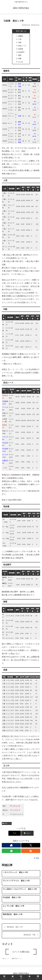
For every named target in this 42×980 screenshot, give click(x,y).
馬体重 (21, 49)
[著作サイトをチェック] (11, 845)
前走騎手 (21, 52)
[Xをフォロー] (31, 845)
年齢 (20, 42)
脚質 (20, 55)
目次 (18, 31)
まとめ (21, 62)
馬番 (20, 59)
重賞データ (7, 823)
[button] (27, 833)
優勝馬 (21, 36)
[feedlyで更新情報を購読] (11, 851)
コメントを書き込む (21, 952)
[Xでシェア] (15, 833)
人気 (20, 39)
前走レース (22, 46)
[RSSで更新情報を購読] (31, 851)
